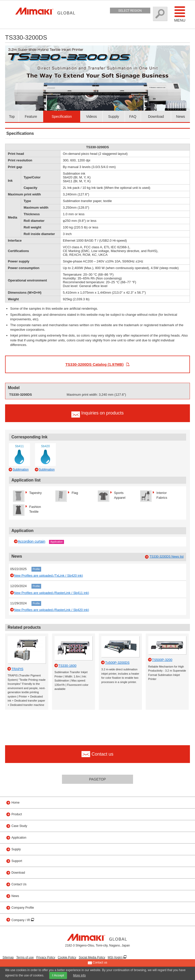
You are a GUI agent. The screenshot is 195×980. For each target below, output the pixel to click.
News (181, 117)
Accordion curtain (31, 541)
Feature (31, 117)
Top (12, 117)
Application (56, 542)
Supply (114, 117)
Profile (36, 569)
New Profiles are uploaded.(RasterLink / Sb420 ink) (52, 610)
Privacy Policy (46, 957)
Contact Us (19, 884)
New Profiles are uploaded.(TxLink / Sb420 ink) (48, 576)
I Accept (58, 975)
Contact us (98, 963)
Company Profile (23, 908)
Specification (62, 117)
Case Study (19, 826)
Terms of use (25, 957)
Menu (180, 14)
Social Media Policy (92, 957)
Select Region (130, 11)
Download (156, 117)
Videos (92, 117)
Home (15, 803)
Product (17, 814)
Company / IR (21, 920)
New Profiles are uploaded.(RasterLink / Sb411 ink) (52, 593)
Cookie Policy (67, 957)
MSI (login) (115, 957)
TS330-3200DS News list (167, 557)
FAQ (133, 117)
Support (17, 861)
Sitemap (8, 957)
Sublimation (21, 470)
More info (79, 975)
